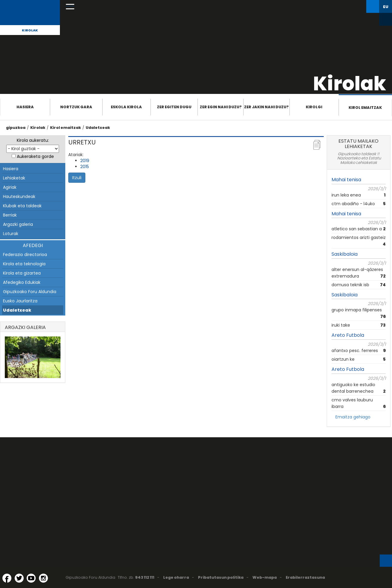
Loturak (11, 234)
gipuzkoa (16, 128)
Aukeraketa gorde (35, 156)
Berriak (10, 215)
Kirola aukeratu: (33, 140)
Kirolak (30, 30)
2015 (85, 167)
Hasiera (25, 107)
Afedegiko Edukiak (22, 282)
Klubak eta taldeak (22, 206)
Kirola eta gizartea (22, 273)
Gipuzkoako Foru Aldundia (30, 292)
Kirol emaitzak (365, 108)
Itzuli (77, 178)
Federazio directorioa (25, 255)
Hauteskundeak (19, 196)
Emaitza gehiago (353, 417)
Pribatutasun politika (221, 577)
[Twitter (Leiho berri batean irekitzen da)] (19, 578)
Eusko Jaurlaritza (20, 301)
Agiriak (10, 187)
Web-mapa (265, 577)
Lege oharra (176, 577)
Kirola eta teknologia (24, 264)
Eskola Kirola (126, 107)
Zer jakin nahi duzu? (266, 107)
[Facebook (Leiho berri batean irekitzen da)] (7, 578)
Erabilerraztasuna (305, 577)
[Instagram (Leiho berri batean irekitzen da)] (43, 578)
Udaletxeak (98, 128)
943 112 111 (145, 577)
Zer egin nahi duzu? (221, 107)
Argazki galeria (18, 224)
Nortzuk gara (76, 107)
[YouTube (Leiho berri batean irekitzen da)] (31, 578)
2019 (85, 161)
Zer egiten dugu (174, 107)
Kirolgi (314, 107)
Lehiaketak (14, 178)
